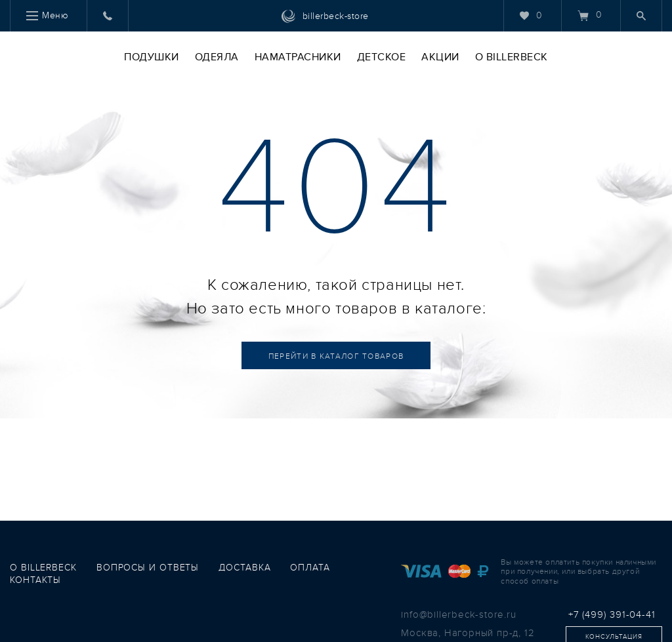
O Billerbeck (512, 57)
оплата (310, 568)
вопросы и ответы (148, 568)
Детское (382, 57)
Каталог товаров (336, 356)
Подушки (152, 57)
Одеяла (217, 57)
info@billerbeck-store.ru (458, 614)
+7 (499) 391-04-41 (612, 614)
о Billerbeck (43, 568)
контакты (35, 580)
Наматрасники (298, 57)
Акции (440, 57)
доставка (244, 568)
